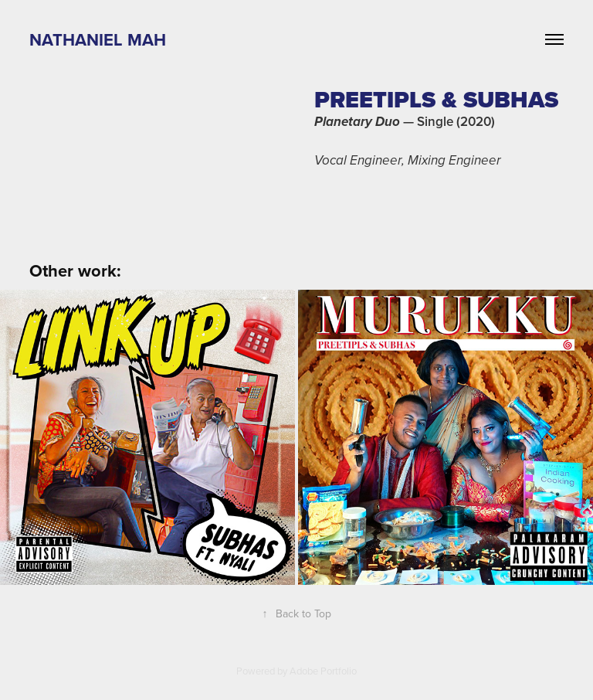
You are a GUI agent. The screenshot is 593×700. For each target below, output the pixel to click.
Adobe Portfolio (323, 671)
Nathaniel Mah (98, 39)
